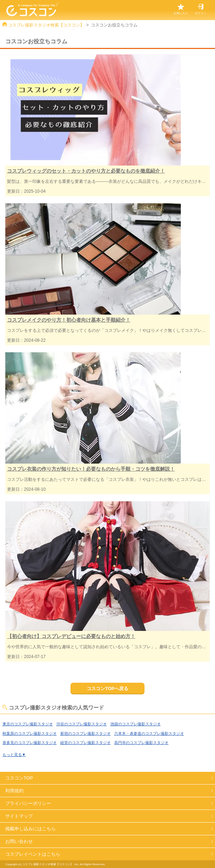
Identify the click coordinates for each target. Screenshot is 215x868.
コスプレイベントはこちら (33, 854)
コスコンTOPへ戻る (107, 689)
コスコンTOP (19, 778)
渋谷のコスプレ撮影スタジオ (82, 724)
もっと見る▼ (14, 755)
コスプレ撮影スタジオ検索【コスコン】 (46, 25)
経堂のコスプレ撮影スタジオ (85, 743)
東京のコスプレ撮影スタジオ (28, 724)
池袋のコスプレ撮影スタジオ (136, 724)
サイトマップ (19, 816)
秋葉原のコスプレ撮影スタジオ (30, 733)
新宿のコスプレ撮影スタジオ (85, 733)
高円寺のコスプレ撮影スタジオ (141, 743)
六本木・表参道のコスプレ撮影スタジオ (149, 733)
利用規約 (14, 791)
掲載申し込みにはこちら (30, 829)
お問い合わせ (19, 841)
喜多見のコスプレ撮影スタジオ (30, 743)
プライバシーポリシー (28, 803)
